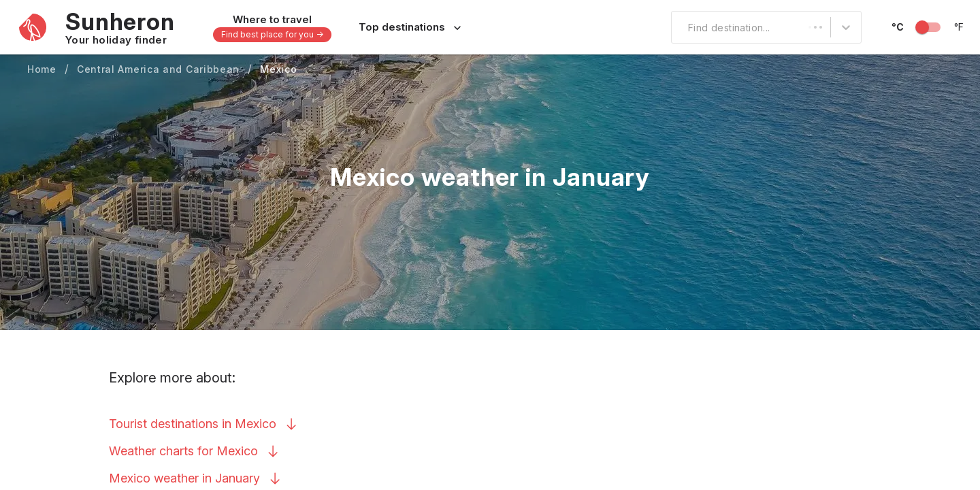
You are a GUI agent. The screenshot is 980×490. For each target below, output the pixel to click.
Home (42, 69)
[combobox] (680, 27)
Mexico (278, 69)
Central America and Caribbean (158, 69)
